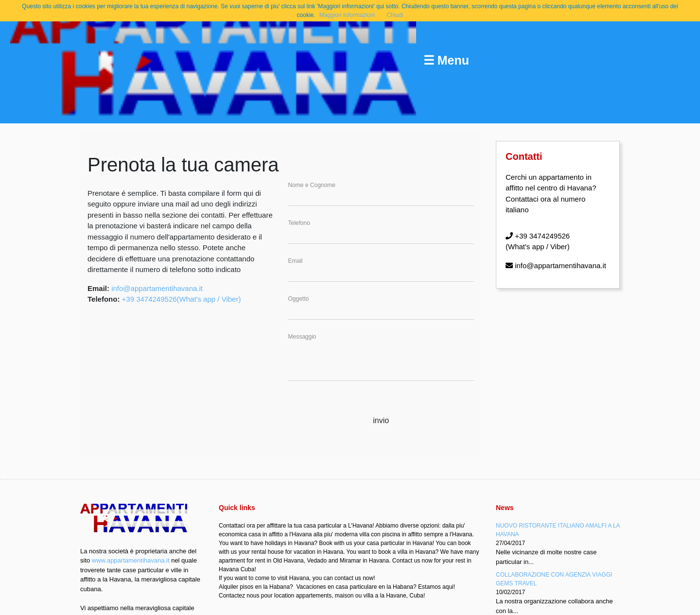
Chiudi (395, 15)
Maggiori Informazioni (347, 15)
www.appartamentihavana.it (131, 560)
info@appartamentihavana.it (157, 288)
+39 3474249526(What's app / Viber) (182, 299)
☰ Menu (446, 60)
